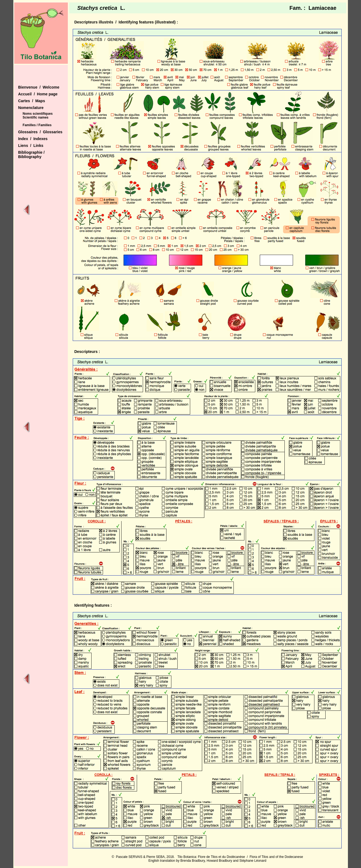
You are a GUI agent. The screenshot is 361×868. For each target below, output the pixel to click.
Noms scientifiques (38, 114)
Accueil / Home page (38, 94)
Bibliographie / (31, 152)
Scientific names (36, 117)
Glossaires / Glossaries (40, 132)
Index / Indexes (33, 139)
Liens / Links (31, 146)
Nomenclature (31, 108)
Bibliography (30, 157)
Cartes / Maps (31, 101)
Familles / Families (37, 125)
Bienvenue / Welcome (39, 87)
